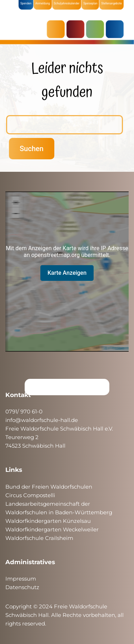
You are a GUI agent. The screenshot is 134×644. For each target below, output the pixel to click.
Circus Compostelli (30, 495)
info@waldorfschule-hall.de (42, 420)
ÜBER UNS (116, 29)
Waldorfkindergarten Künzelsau (48, 521)
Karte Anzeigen (67, 273)
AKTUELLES (58, 29)
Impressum (21, 579)
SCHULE (97, 29)
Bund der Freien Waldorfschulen (49, 487)
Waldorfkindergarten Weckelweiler (52, 529)
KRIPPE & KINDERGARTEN (77, 29)
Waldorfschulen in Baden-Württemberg (59, 512)
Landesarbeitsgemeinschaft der (48, 504)
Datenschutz (22, 587)
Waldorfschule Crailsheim (39, 538)
